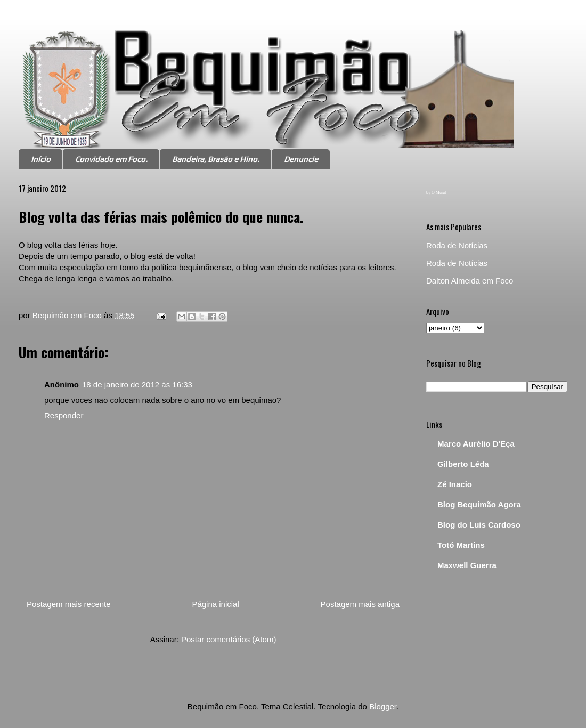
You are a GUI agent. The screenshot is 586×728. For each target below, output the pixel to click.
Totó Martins (461, 545)
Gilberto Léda (463, 464)
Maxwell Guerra (467, 565)
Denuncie (301, 159)
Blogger (383, 706)
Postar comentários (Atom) (229, 639)
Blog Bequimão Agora (479, 504)
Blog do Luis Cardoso (479, 525)
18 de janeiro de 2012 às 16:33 (137, 385)
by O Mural (436, 193)
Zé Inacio (455, 484)
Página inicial (215, 604)
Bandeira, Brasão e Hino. (216, 159)
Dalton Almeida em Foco (470, 281)
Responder (64, 415)
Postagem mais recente (69, 604)
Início (41, 159)
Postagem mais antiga (360, 604)
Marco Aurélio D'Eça (476, 444)
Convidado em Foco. (111, 159)
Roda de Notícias (457, 245)
